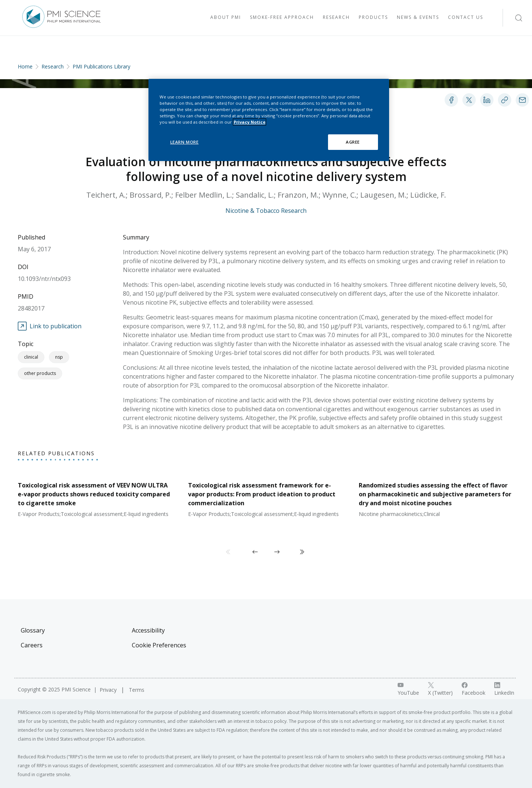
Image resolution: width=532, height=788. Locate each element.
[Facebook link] (474, 689)
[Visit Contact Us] (466, 18)
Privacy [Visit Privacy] (109, 690)
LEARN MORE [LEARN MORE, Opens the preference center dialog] (185, 142)
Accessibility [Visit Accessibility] (148, 630)
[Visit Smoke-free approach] (282, 18)
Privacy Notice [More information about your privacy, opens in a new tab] (250, 122)
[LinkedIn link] (504, 689)
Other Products (40, 373)
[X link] (440, 689)
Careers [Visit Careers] (32, 645)
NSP (59, 357)
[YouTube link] (408, 689)
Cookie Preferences (159, 645)
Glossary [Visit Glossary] (33, 630)
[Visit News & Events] (418, 18)
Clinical (31, 357)
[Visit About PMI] (226, 18)
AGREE (353, 142)
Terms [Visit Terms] (137, 690)
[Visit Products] (373, 18)
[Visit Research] (336, 18)
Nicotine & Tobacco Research (266, 211)
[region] (269, 120)
